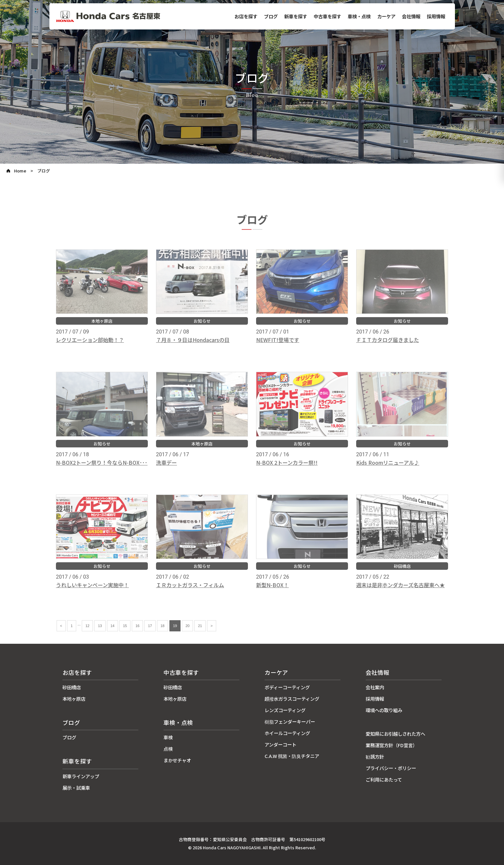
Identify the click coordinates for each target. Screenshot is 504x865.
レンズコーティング (285, 710)
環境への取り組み (384, 710)
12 (87, 632)
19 (175, 632)
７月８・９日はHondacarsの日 (193, 346)
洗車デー (166, 469)
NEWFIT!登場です (278, 346)
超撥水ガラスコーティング (292, 699)
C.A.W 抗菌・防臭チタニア (292, 756)
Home (20, 171)
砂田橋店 (72, 687)
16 (137, 632)
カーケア (386, 16)
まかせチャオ (177, 760)
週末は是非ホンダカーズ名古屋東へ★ (400, 591)
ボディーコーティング (287, 687)
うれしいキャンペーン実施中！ (92, 591)
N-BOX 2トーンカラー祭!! (287, 469)
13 (100, 632)
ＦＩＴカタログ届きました (388, 346)
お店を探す (246, 16)
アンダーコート (280, 744)
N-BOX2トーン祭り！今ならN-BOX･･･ (102, 469)
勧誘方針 (375, 757)
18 (163, 632)
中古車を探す (327, 16)
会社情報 (411, 16)
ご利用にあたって (384, 779)
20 (187, 632)
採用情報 (436, 16)
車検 (168, 737)
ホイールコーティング (287, 733)
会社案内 (375, 687)
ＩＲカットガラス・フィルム (190, 591)
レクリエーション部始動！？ (90, 346)
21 (200, 632)
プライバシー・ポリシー (391, 768)
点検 (168, 749)
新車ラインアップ (81, 776)
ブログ (271, 16)
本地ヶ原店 (74, 699)
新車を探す (296, 16)
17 (150, 632)
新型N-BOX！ (272, 591)
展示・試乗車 (76, 788)
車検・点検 (359, 16)
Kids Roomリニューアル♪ (388, 469)
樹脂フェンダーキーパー (290, 721)
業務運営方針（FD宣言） (391, 745)
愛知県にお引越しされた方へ (395, 734)
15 (125, 632)
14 (113, 632)
